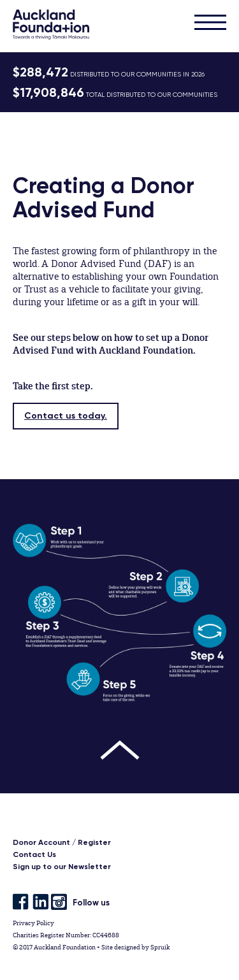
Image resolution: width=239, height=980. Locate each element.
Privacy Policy (33, 923)
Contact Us (34, 854)
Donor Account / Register (62, 842)
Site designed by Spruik (135, 947)
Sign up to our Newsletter (62, 867)
